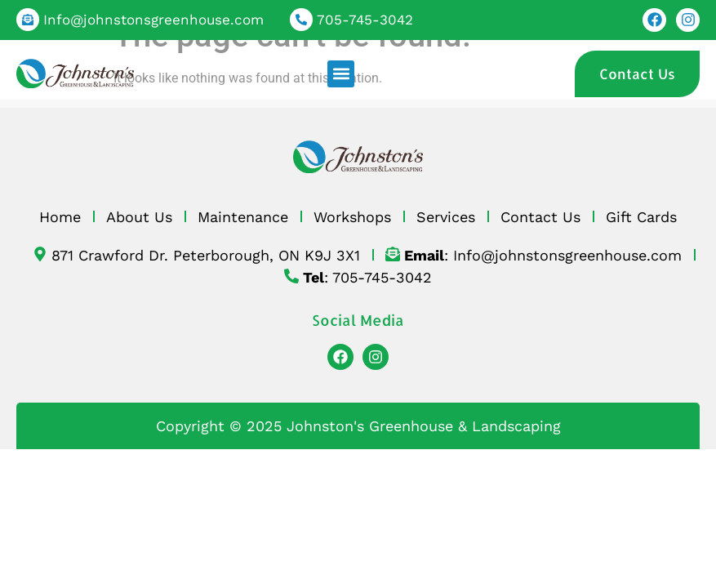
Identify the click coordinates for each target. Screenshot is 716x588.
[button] (341, 74)
